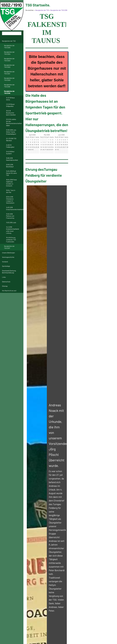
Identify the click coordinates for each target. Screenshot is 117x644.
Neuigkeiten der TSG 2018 (59, 10)
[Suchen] (12, 33)
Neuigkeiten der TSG (42, 10)
